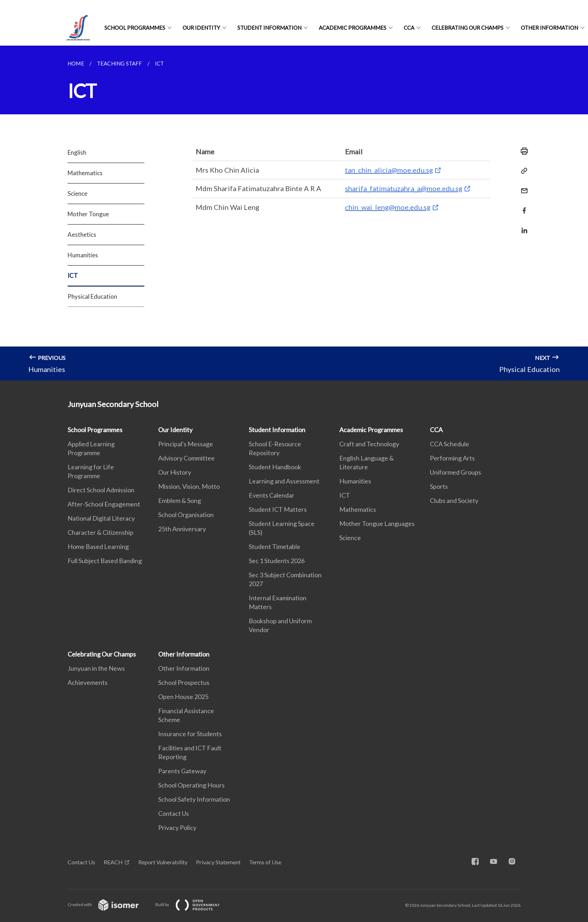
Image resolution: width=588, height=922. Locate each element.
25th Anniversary (182, 529)
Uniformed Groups (456, 472)
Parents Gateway (182, 771)
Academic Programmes (353, 28)
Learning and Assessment (284, 481)
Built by (193, 904)
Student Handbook (275, 467)
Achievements (88, 682)
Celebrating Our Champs (468, 28)
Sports (439, 486)
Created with (109, 904)
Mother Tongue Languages (377, 523)
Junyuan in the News (96, 668)
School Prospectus (184, 682)
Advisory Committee (186, 458)
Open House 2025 (183, 697)
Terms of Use (265, 862)
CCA (409, 28)
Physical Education (92, 296)
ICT (73, 276)
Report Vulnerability (163, 862)
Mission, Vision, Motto (189, 486)
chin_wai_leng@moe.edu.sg (388, 207)
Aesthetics (82, 234)
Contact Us (174, 813)
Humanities (83, 255)
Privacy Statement (218, 862)
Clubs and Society (454, 500)
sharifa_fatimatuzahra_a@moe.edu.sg (404, 188)
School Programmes (135, 28)
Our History (175, 472)
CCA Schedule (449, 444)
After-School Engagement (104, 504)
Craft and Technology (369, 444)
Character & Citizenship (100, 532)
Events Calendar (272, 495)
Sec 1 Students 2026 (277, 561)
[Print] (522, 151)
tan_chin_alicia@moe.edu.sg (389, 170)
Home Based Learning (98, 546)
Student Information (269, 28)
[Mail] (522, 186)
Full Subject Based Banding (105, 561)
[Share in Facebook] (522, 206)
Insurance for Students (190, 734)
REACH (113, 862)
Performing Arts (452, 458)
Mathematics (85, 173)
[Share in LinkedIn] (522, 226)
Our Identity (201, 28)
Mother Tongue (88, 214)
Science (77, 193)
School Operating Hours (191, 785)
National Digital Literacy (101, 518)
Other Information (549, 28)
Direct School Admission (101, 490)
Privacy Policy (177, 827)
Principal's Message (186, 444)
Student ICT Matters (278, 509)
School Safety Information (194, 799)
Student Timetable (275, 546)
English (77, 152)
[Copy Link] (522, 171)
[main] (294, 213)
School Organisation (186, 515)
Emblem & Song (180, 500)
